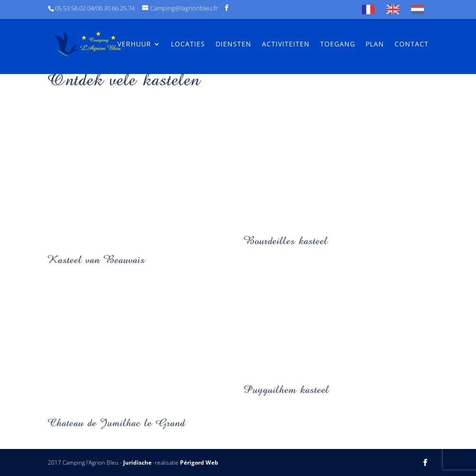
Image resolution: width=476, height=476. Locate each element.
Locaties (188, 45)
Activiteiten (286, 45)
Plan (375, 45)
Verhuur (134, 45)
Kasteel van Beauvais (96, 260)
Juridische (137, 462)
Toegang (338, 45)
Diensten (234, 45)
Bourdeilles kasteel (286, 241)
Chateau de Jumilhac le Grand (117, 423)
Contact (412, 45)
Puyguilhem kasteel (287, 389)
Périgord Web (199, 462)
